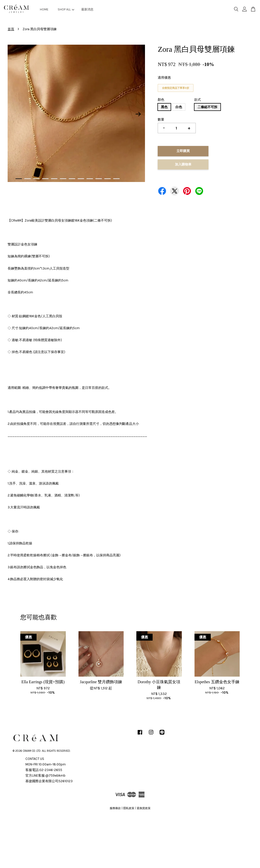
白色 (179, 107)
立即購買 (183, 151)
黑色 (164, 107)
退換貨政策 (144, 808)
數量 (161, 119)
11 (108, 179)
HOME (44, 9)
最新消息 (87, 9)
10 (99, 179)
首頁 (11, 29)
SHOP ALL (66, 9)
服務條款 (115, 808)
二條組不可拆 (207, 107)
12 (116, 179)
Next (138, 114)
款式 (198, 100)
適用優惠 (164, 78)
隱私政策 (129, 808)
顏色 (161, 100)
